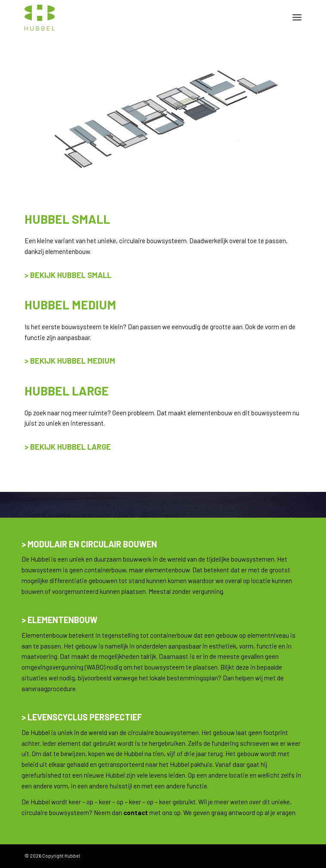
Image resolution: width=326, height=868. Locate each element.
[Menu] (297, 17)
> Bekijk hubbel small (68, 275)
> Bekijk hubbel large (68, 447)
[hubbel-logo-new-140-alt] (135, 17)
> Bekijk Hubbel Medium (70, 361)
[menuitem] (297, 17)
